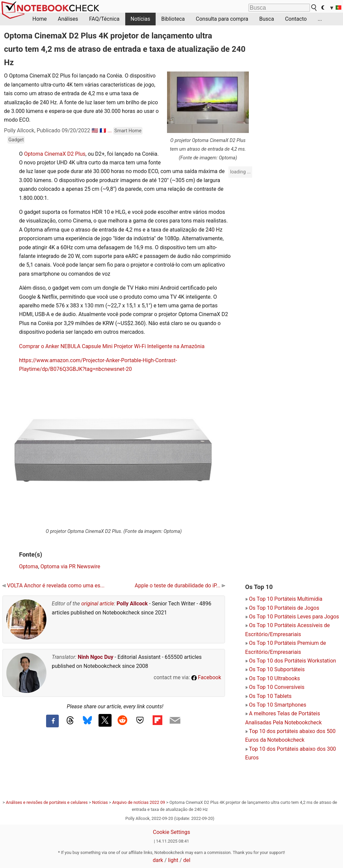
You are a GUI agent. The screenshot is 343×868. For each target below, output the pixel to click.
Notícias (140, 19)
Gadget (16, 140)
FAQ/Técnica (104, 19)
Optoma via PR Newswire (70, 566)
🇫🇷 (103, 130)
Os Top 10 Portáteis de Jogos (284, 608)
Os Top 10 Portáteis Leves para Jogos (294, 617)
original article (98, 604)
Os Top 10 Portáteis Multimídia (286, 599)
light (173, 860)
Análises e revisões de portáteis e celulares (47, 802)
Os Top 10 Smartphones (278, 705)
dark (158, 860)
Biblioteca (173, 19)
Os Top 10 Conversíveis (277, 687)
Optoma (29, 566)
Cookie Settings (172, 832)
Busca (267, 19)
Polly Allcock (132, 604)
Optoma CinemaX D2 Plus (55, 154)
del (187, 860)
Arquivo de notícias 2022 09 (139, 802)
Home (40, 19)
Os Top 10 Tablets (270, 696)
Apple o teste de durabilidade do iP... (180, 586)
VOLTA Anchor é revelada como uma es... (53, 586)
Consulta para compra (222, 19)
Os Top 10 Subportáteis (277, 669)
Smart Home (128, 131)
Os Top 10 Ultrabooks (274, 678)
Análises (68, 19)
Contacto (296, 19)
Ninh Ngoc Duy (96, 657)
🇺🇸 (95, 130)
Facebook (206, 677)
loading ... (240, 172)
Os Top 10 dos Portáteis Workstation (292, 661)
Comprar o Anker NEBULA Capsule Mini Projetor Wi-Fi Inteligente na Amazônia (112, 346)
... (320, 19)
